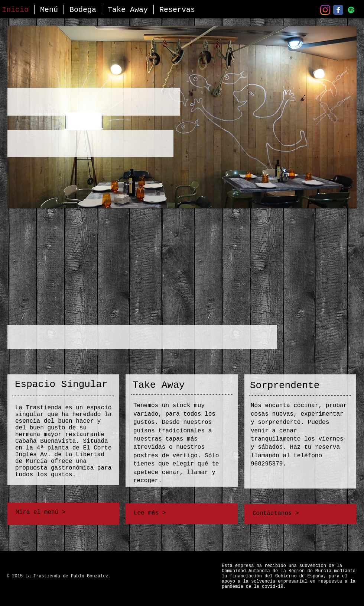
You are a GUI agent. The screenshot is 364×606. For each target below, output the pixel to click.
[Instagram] (325, 10)
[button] (49, 9)
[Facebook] (338, 10)
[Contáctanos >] (301, 513)
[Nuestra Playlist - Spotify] (351, 10)
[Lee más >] (181, 513)
